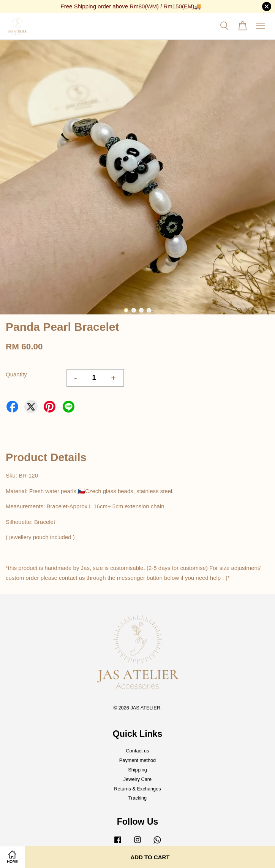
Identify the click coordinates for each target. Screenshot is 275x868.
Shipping (137, 770)
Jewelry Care (137, 779)
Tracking (137, 798)
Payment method (137, 760)
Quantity (16, 374)
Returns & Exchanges (137, 789)
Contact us (138, 751)
